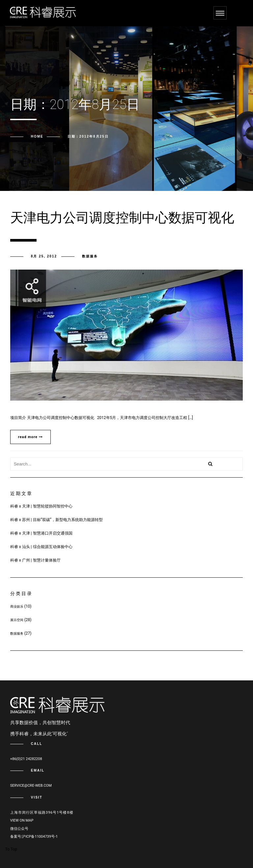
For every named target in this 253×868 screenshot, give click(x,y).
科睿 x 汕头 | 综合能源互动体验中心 (41, 547)
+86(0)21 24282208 (26, 759)
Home (37, 136)
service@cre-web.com (31, 786)
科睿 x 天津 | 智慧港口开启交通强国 (41, 533)
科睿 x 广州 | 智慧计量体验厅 (35, 560)
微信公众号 (19, 829)
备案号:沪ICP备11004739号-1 (34, 837)
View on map (22, 820)
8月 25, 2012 (44, 256)
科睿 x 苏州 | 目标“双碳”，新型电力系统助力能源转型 (56, 520)
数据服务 (90, 256)
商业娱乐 (17, 606)
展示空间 (17, 620)
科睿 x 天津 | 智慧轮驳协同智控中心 (41, 506)
